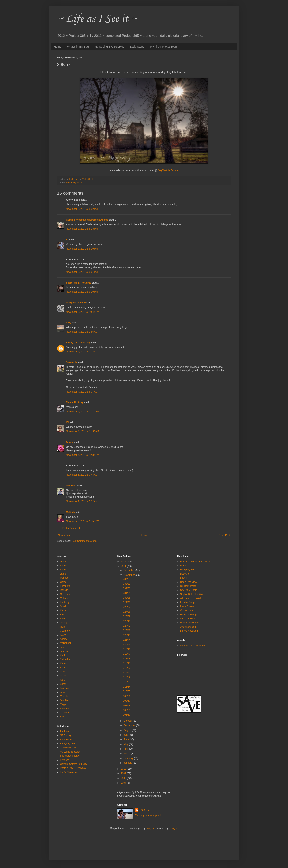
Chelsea (64, 713)
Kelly (63, 680)
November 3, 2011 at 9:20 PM (82, 292)
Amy (62, 619)
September (130, 725)
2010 (124, 769)
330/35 (127, 598)
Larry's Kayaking (189, 631)
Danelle (64, 590)
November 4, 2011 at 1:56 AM (82, 332)
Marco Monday (68, 748)
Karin (63, 663)
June (126, 739)
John (63, 647)
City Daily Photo (189, 590)
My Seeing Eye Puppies (109, 47)
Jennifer (64, 700)
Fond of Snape (188, 602)
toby (68, 323)
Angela (64, 566)
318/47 (127, 654)
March (127, 754)
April (126, 749)
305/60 (127, 715)
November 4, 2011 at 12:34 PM (82, 455)
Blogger (173, 828)
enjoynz (150, 828)
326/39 (127, 616)
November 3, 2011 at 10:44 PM (82, 312)
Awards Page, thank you (193, 646)
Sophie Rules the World (193, 594)
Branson (64, 688)
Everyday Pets (68, 744)
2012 (124, 562)
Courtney (65, 631)
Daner (183, 566)
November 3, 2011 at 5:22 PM (82, 209)
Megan (64, 704)
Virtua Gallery (187, 619)
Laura (63, 635)
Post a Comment (71, 528)
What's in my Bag (78, 47)
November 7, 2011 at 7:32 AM (82, 501)
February (129, 758)
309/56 (127, 696)
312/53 (127, 682)
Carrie (63, 582)
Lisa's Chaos (187, 606)
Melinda (70, 512)
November (129, 575)
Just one (64, 651)
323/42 (127, 630)
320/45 (127, 645)
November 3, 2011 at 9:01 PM (82, 272)
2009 (124, 773)
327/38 (127, 612)
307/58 (127, 706)
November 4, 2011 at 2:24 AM (82, 352)
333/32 (127, 584)
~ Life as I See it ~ (97, 19)
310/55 (127, 691)
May (126, 744)
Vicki (62, 717)
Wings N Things (189, 615)
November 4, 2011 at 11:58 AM (82, 431)
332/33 (127, 588)
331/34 (127, 593)
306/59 (127, 710)
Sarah (63, 684)
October (128, 721)
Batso (69, 182)
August (128, 730)
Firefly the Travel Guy (78, 343)
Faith (63, 615)
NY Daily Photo (188, 586)
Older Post (224, 535)
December (129, 570)
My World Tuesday (70, 752)
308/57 (127, 701)
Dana (63, 562)
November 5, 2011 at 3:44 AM (82, 475)
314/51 (127, 673)
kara (62, 692)
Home (57, 47)
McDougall (66, 643)
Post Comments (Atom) (84, 541)
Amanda (64, 709)
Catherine (65, 659)
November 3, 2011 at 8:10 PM (82, 249)
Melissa (64, 672)
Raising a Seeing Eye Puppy (195, 562)
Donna (70, 442)
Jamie (63, 574)
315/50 (127, 668)
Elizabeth (65, 586)
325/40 (127, 621)
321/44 (127, 640)
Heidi (63, 627)
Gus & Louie (187, 610)
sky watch (77, 182)
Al (67, 240)
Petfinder (65, 731)
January (128, 763)
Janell (63, 606)
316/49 (127, 663)
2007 (124, 783)
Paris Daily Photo (189, 623)
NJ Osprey (66, 735)
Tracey (64, 623)
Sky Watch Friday (69, 756)
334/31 (127, 579)
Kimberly (65, 602)
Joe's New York (188, 627)
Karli (62, 655)
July (126, 735)
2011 (124, 566)
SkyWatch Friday (168, 170)
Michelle (64, 696)
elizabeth (71, 486)
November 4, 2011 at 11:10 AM (82, 412)
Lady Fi (184, 578)
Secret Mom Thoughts (79, 283)
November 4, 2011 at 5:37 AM (82, 392)
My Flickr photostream (164, 47)
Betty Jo (184, 574)
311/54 (127, 687)
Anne (63, 570)
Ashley (64, 639)
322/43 (127, 635)
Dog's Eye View (188, 582)
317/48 (127, 659)
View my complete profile (148, 815)
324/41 (127, 626)
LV (67, 422)
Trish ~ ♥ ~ (145, 810)
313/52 (127, 677)
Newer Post (64, 535)
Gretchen (65, 594)
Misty (63, 676)
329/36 (127, 602)
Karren (64, 610)
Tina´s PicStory (75, 402)
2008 (124, 778)
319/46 (127, 649)
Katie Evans (66, 740)
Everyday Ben (188, 570)
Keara (63, 668)
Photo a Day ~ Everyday (73, 768)
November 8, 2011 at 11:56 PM (82, 521)
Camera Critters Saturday (74, 764)
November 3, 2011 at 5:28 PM (82, 229)
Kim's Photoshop (69, 772)
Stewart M (72, 362)
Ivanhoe (64, 578)
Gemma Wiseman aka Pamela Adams (87, 220)
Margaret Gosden (76, 303)
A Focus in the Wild (190, 598)
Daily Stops (137, 47)
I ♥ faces (65, 760)
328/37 (127, 607)
